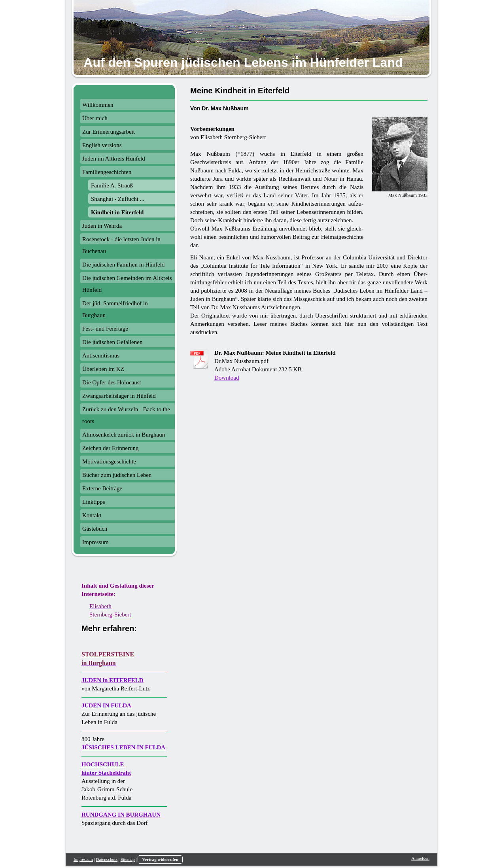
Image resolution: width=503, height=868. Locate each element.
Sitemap (128, 859)
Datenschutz (107, 859)
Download (227, 378)
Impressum (83, 859)
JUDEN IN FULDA (106, 705)
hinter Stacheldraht (106, 773)
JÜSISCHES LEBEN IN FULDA (123, 747)
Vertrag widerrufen (160, 859)
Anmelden (420, 858)
